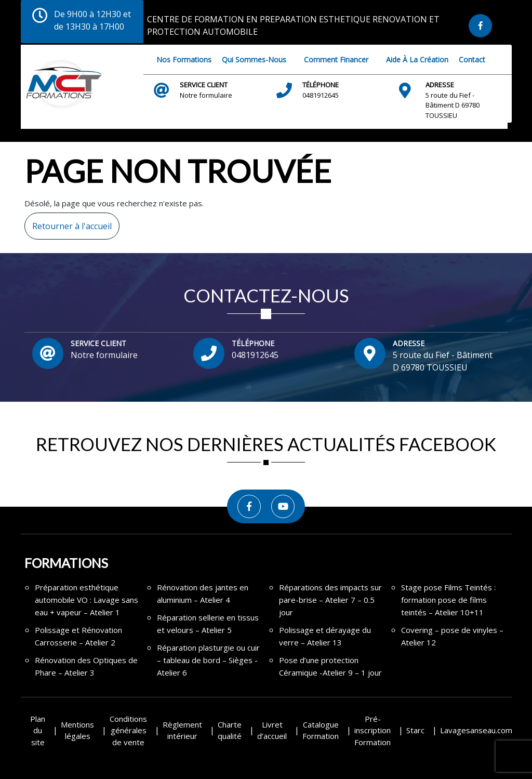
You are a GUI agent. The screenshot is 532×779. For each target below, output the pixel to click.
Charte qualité (230, 730)
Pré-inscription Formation (373, 730)
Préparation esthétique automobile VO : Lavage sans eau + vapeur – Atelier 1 (87, 600)
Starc (415, 730)
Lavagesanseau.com (476, 730)
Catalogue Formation (321, 730)
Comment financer (336, 60)
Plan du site (38, 730)
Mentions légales (77, 730)
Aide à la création (417, 60)
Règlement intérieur (182, 730)
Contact (472, 60)
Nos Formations (184, 60)
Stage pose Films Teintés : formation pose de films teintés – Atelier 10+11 (448, 600)
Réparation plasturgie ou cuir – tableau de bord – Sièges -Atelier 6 (208, 660)
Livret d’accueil (272, 730)
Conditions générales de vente (128, 730)
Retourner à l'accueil (68, 222)
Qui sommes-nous (254, 60)
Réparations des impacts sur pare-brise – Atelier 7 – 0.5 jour (330, 600)
